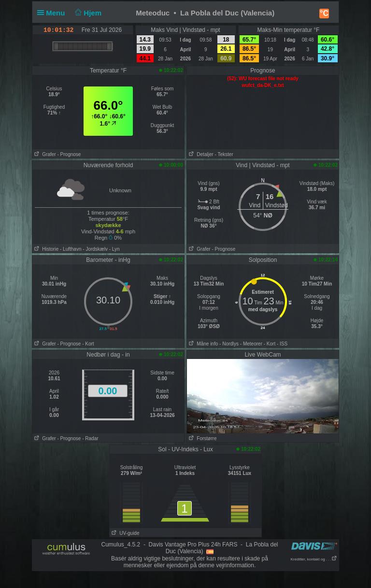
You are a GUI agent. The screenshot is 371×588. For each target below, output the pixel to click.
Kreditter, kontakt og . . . (314, 559)
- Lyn (114, 249)
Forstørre (202, 438)
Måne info (202, 344)
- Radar (90, 438)
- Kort (88, 344)
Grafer (44, 154)
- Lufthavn (71, 249)
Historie (45, 249)
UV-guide (124, 533)
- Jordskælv (95, 249)
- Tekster (224, 154)
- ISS (282, 344)
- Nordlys (229, 344)
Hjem (87, 13)
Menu (53, 13)
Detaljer (200, 154)
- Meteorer (251, 344)
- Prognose (69, 154)
